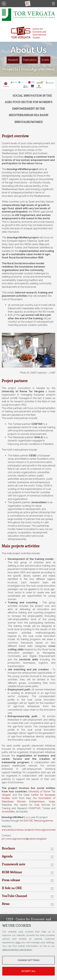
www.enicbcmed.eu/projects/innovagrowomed (28, 830)
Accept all (28, 971)
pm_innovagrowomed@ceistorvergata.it (24, 839)
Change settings (28, 960)
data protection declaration (17, 950)
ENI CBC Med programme (38, 821)
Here (18, 942)
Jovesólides (8, 812)
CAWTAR (35, 808)
